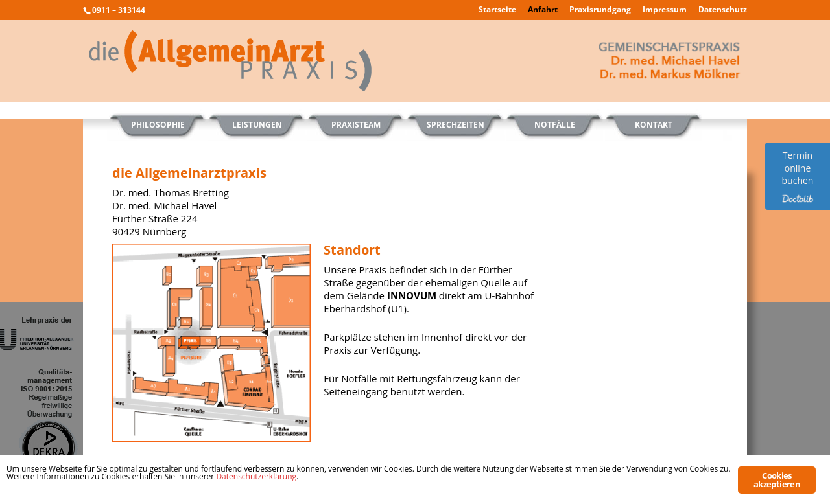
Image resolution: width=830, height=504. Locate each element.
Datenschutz (723, 10)
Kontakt (654, 125)
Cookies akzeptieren (777, 480)
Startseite (497, 10)
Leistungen (257, 125)
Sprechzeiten (456, 125)
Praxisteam (356, 125)
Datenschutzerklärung (256, 476)
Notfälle (555, 125)
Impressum (665, 10)
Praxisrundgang (600, 10)
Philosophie (158, 125)
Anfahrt (543, 10)
